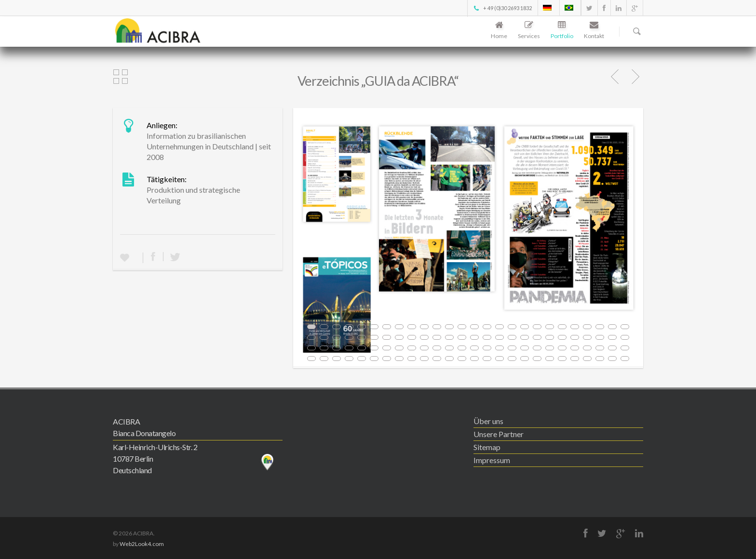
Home (499, 31)
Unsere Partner (499, 434)
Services (529, 31)
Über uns (488, 421)
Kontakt (594, 31)
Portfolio (562, 31)
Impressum (492, 460)
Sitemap (487, 447)
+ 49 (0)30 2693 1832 (502, 8)
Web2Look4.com (142, 544)
